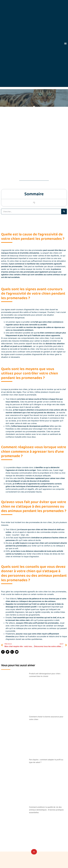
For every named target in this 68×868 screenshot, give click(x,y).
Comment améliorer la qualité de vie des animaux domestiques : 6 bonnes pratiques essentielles (46, 810)
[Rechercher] (64, 212)
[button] (65, 43)
